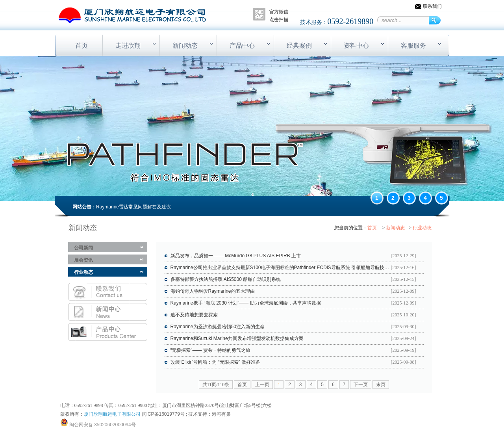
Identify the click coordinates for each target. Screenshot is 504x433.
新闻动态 (185, 46)
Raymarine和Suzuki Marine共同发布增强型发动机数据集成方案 (237, 338)
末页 (381, 385)
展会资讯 (83, 260)
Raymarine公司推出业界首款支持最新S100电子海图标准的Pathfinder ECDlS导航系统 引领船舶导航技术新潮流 (287, 268)
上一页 (262, 385)
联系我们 (432, 6)
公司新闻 (83, 248)
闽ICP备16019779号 (163, 414)
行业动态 (422, 228)
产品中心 (242, 46)
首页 (82, 46)
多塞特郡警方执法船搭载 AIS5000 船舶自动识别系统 (226, 279)
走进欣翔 (128, 46)
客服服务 (413, 46)
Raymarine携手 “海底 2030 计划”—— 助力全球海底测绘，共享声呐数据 (246, 303)
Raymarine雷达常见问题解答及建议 (133, 207)
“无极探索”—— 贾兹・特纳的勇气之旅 (210, 350)
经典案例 (299, 46)
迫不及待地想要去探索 (194, 315)
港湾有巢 (221, 414)
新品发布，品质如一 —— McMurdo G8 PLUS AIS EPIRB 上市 (236, 256)
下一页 (361, 385)
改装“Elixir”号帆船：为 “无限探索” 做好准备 (216, 362)
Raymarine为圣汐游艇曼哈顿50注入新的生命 (218, 327)
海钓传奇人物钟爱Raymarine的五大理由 (213, 291)
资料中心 (356, 46)
